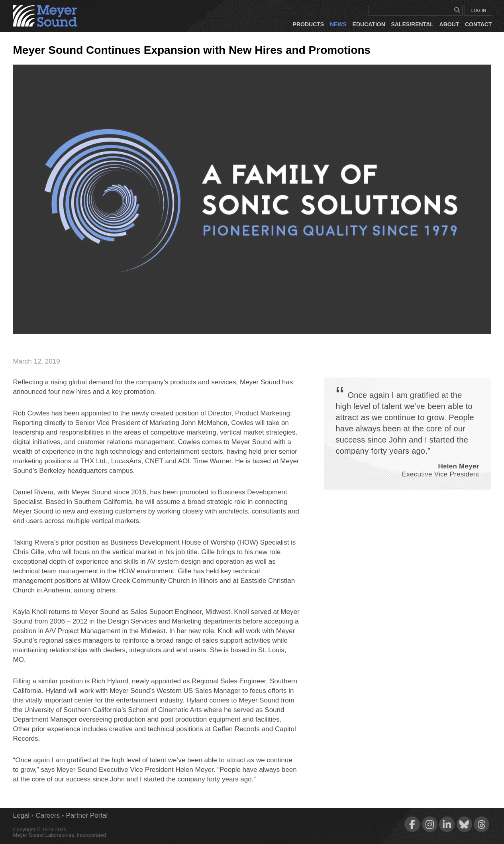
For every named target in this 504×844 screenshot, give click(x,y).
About (449, 24)
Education (369, 24)
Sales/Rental (412, 24)
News (338, 24)
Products (309, 24)
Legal (22, 815)
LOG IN (479, 10)
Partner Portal (87, 815)
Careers (48, 815)
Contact (478, 24)
